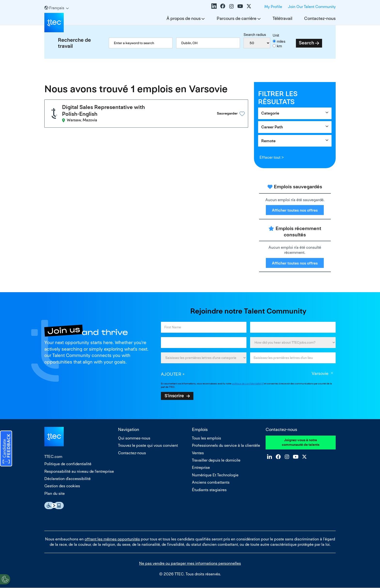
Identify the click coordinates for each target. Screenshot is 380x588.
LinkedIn (214, 6)
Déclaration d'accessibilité (67, 479)
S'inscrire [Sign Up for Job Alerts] (174, 396)
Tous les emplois (206, 438)
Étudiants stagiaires (209, 490)
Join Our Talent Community (312, 7)
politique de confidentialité (246, 384)
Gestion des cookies (62, 486)
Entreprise (201, 468)
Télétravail (282, 18)
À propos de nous (184, 18)
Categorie (270, 113)
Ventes (198, 453)
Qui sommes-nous (134, 438)
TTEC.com (53, 457)
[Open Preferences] (5, 578)
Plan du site (55, 493)
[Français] (57, 8)
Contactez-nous (320, 18)
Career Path (272, 127)
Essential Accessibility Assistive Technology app (54, 505)
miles (281, 41)
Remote (268, 141)
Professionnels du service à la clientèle (226, 445)
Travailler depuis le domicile (216, 460)
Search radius (255, 35)
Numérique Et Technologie (215, 475)
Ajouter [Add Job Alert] (171, 374)
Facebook (223, 6)
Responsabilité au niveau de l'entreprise (79, 471)
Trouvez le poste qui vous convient (148, 445)
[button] (230, 112)
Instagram (231, 6)
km (279, 46)
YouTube (240, 6)
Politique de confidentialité (68, 464)
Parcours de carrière (237, 18)
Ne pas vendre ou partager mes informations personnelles (190, 563)
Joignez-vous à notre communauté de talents (301, 442)
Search (306, 43)
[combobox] (208, 43)
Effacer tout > (272, 157)
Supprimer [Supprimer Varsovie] (332, 374)
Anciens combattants (211, 482)
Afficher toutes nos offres (295, 210)
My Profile (273, 7)
